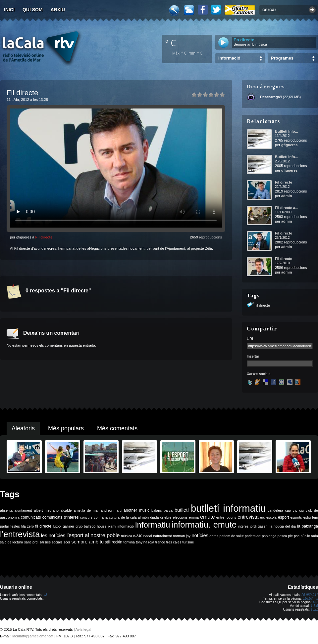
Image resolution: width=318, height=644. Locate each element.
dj (162, 517)
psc (297, 536)
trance (160, 542)
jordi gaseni (259, 526)
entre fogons (226, 517)
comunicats (31, 517)
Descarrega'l (271, 97)
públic (305, 536)
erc (263, 517)
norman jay (182, 536)
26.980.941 (310, 595)
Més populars (66, 428)
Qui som (33, 10)
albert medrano (46, 510)
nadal (148, 536)
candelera (275, 510)
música (127, 536)
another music (136, 510)
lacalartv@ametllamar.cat (33, 636)
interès (243, 526)
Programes (282, 58)
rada (315, 536)
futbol (57, 526)
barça (168, 510)
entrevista (248, 517)
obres (214, 536)
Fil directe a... (287, 208)
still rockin (113, 542)
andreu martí (111, 510)
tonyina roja (145, 542)
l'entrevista (20, 534)
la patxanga (308, 526)
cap (288, 510)
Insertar (253, 356)
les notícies (53, 536)
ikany (112, 526)
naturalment (162, 536)
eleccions (180, 517)
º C (171, 43)
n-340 (138, 536)
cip (295, 510)
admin (287, 196)
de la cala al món (135, 517)
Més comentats (117, 428)
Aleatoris (23, 428)
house (102, 526)
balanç (157, 510)
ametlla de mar (86, 510)
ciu (301, 510)
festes (15, 526)
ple (291, 536)
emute (207, 517)
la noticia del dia (283, 526)
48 (45, 595)
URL (250, 339)
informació (126, 526)
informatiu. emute (204, 525)
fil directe (263, 305)
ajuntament (23, 510)
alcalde (66, 510)
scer (67, 542)
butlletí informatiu (228, 508)
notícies (200, 536)
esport (283, 517)
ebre (168, 517)
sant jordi (31, 542)
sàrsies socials (51, 542)
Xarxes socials (259, 374)
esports (296, 517)
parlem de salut (231, 536)
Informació (229, 58)
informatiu (153, 525)
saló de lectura (11, 542)
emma (194, 517)
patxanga (269, 536)
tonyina (129, 542)
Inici (9, 10)
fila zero (27, 526)
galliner (69, 526)
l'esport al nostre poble (93, 535)
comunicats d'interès (61, 517)
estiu (307, 517)
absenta (6, 510)
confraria (101, 517)
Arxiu (58, 10)
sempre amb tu (87, 542)
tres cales (174, 542)
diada (154, 517)
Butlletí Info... (287, 131)
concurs (86, 517)
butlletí (182, 510)
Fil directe (44, 237)
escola (271, 517)
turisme (188, 542)
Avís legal (83, 629)
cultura (114, 517)
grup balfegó (85, 526)
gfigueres (290, 145)
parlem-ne (253, 536)
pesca (282, 536)
